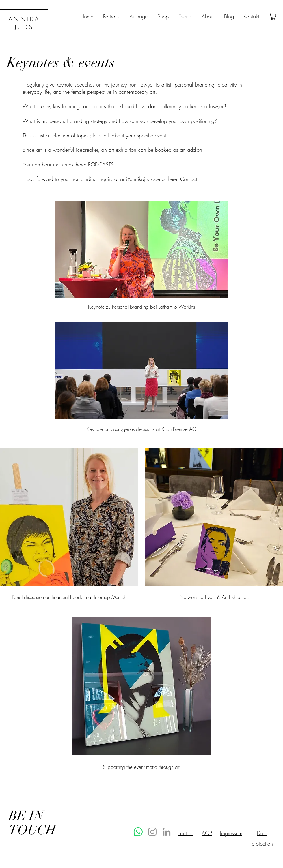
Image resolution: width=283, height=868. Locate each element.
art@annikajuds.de (140, 179)
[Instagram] (152, 832)
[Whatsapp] (138, 832)
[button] (273, 16)
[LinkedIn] (166, 832)
